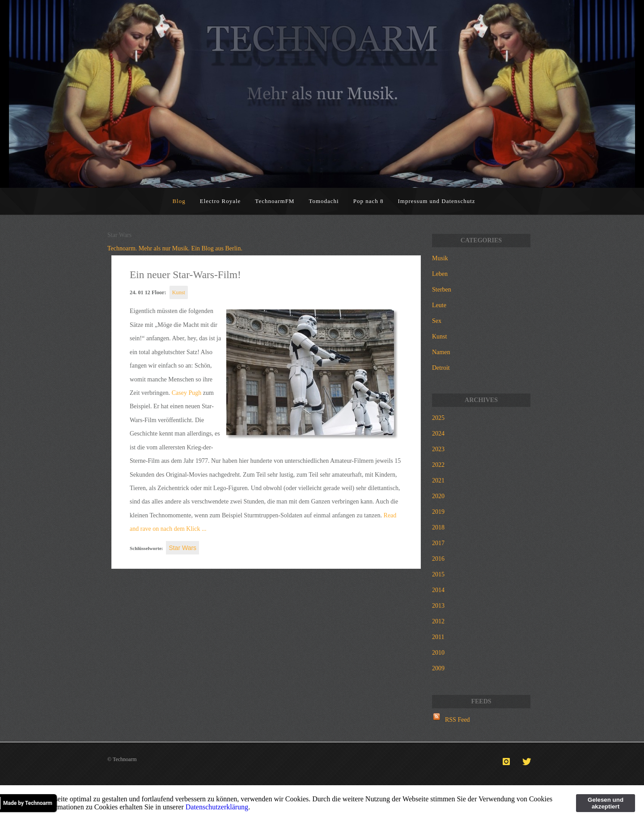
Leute (439, 305)
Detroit (441, 368)
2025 (438, 418)
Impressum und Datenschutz (437, 201)
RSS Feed (458, 720)
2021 (438, 480)
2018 (438, 527)
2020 (438, 496)
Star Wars (182, 548)
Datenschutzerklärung (217, 807)
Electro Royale (220, 201)
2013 (438, 606)
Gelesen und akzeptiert (606, 803)
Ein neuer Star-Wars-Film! (185, 275)
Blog (179, 201)
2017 (438, 543)
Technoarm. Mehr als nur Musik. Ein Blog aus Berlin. (175, 248)
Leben (440, 274)
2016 (438, 559)
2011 (438, 637)
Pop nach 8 (369, 201)
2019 (438, 512)
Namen (441, 352)
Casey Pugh (187, 393)
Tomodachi (324, 201)
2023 (438, 449)
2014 (438, 590)
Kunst (179, 292)
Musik (440, 258)
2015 (438, 574)
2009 (438, 668)
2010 (438, 653)
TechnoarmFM (275, 201)
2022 (438, 465)
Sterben (442, 290)
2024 (438, 434)
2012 (438, 621)
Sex (437, 321)
